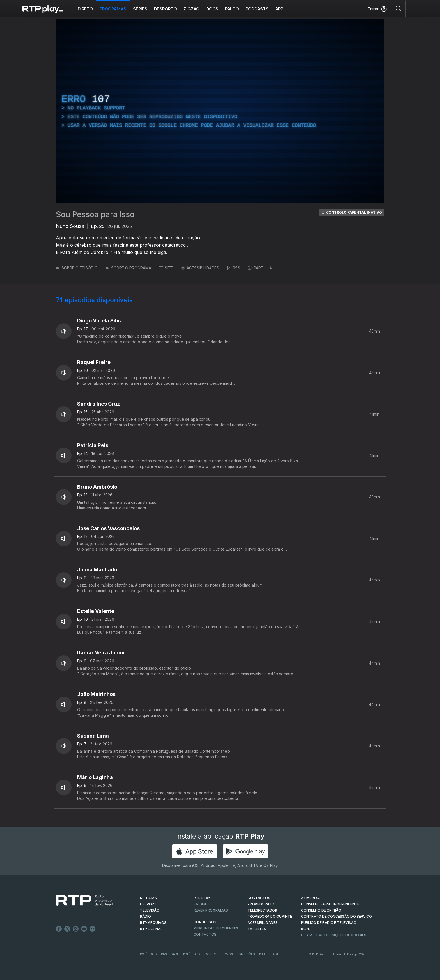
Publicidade (269, 954)
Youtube (84, 929)
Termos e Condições (238, 954)
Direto (85, 9)
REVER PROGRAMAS (211, 910)
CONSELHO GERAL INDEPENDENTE (330, 904)
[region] (220, 111)
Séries (140, 9)
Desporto (165, 9)
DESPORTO (150, 904)
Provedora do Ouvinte (270, 916)
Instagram (76, 929)
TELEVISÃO (150, 910)
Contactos (205, 934)
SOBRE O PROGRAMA (128, 268)
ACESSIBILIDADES (200, 268)
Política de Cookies (200, 954)
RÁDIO (145, 916)
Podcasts (257, 9)
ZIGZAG (192, 9)
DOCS (212, 9)
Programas (113, 9)
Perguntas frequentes (216, 928)
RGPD (306, 929)
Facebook (59, 929)
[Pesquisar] (399, 8)
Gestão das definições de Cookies (334, 935)
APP (279, 9)
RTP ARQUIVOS (153, 923)
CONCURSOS (205, 922)
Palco (232, 9)
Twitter (67, 929)
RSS (234, 268)
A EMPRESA (311, 898)
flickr (93, 929)
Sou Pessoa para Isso (95, 214)
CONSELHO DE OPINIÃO (321, 910)
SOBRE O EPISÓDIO (77, 268)
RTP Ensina (150, 929)
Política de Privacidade (159, 954)
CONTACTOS (259, 898)
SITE (166, 268)
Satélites (257, 929)
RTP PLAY (202, 898)
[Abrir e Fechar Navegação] (413, 9)
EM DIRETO (203, 904)
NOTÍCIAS (148, 898)
